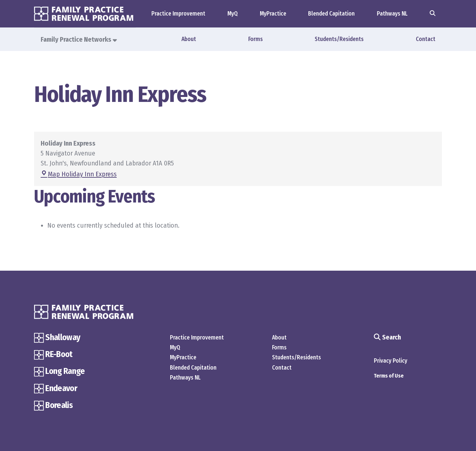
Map (79, 174)
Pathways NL (392, 14)
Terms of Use (389, 376)
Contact (426, 39)
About (189, 39)
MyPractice (273, 14)
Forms (256, 39)
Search (387, 337)
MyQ (233, 14)
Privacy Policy (391, 361)
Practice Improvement (178, 14)
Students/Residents (339, 39)
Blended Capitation (331, 14)
